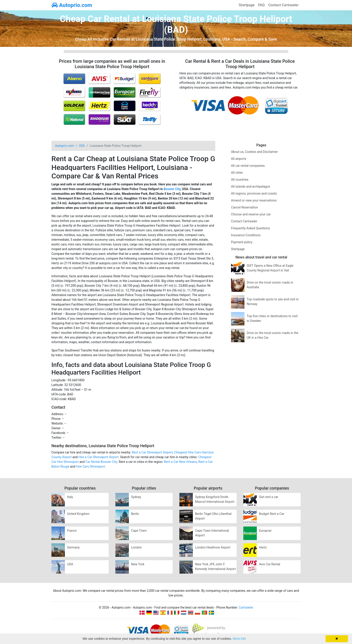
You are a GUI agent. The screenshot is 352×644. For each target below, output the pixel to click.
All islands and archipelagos (251, 186)
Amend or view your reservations (254, 200)
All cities (237, 173)
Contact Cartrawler (283, 5)
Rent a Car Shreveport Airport (152, 452)
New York (138, 564)
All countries (240, 180)
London (136, 547)
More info (239, 639)
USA (70, 564)
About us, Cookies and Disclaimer (254, 152)
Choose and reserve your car (251, 214)
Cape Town (139, 531)
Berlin (135, 514)
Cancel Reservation (244, 207)
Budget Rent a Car (272, 514)
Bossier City (172, 189)
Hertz (263, 547)
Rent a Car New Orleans (180, 462)
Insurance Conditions (246, 235)
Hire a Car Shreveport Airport (98, 457)
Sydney (136, 497)
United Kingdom (78, 514)
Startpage (247, 5)
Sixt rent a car (269, 497)
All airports (239, 159)
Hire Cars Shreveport (91, 466)
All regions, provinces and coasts (254, 193)
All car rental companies (248, 166)
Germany (73, 547)
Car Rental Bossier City (101, 462)
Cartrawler (246, 607)
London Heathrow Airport (213, 547)
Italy (70, 497)
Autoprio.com (72, 5)
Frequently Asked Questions (251, 228)
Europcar (265, 531)
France (72, 531)
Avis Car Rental (270, 564)
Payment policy (242, 242)
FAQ (261, 5)
